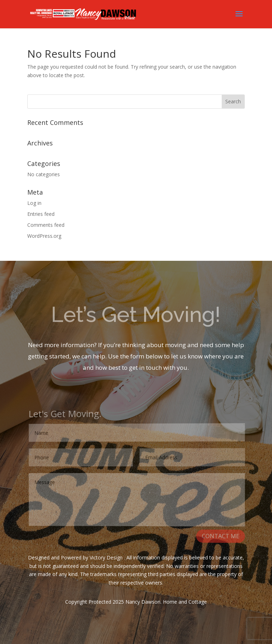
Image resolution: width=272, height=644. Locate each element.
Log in (34, 203)
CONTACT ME (221, 537)
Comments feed (46, 225)
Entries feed (41, 214)
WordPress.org (44, 236)
